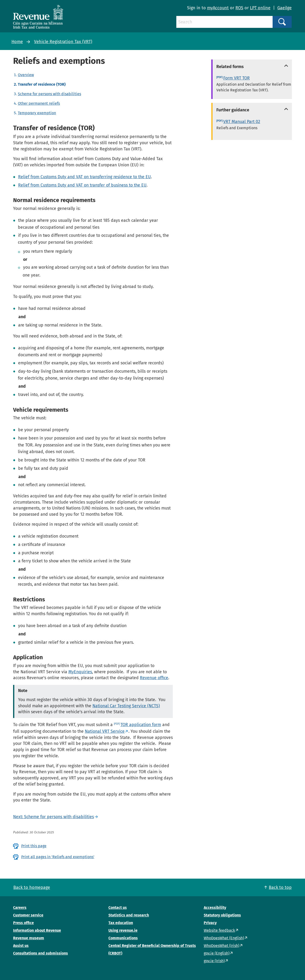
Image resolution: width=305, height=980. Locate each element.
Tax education (121, 923)
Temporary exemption (37, 113)
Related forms (230, 67)
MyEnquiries (80, 672)
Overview (26, 75)
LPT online (260, 8)
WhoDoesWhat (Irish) (221, 946)
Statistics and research (129, 915)
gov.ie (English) (217, 953)
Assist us (21, 946)
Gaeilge (285, 8)
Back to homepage (32, 887)
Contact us (118, 908)
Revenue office (154, 678)
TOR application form (141, 725)
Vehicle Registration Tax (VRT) (63, 42)
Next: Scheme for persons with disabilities (53, 817)
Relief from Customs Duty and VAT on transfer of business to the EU (82, 185)
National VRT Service (105, 731)
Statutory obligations (222, 915)
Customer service (28, 915)
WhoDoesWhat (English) (224, 938)
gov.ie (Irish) (214, 961)
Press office (23, 923)
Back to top (280, 887)
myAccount (218, 8)
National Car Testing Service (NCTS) (126, 706)
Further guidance (233, 110)
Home (17, 42)
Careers (20, 908)
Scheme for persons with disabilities (49, 94)
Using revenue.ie (123, 930)
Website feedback (219, 930)
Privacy (210, 923)
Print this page (34, 846)
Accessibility (215, 908)
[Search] (224, 22)
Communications (123, 938)
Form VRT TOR (236, 78)
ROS (239, 8)
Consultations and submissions (41, 953)
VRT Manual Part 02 (242, 122)
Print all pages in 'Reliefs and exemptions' (58, 857)
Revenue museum (29, 938)
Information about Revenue (37, 930)
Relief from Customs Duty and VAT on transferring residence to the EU (84, 177)
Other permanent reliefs (39, 103)
